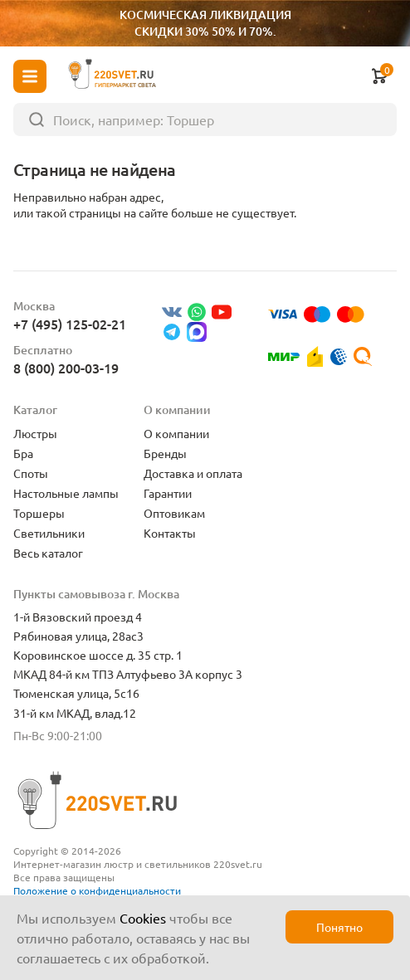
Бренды (165, 453)
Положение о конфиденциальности (97, 890)
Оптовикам (174, 513)
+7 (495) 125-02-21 (70, 324)
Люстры (35, 433)
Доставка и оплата (193, 473)
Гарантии (168, 493)
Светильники (49, 533)
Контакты (170, 533)
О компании (176, 433)
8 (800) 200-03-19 (66, 368)
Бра (23, 453)
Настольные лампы (66, 493)
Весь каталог (48, 553)
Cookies (143, 918)
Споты (31, 473)
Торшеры (39, 513)
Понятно (339, 927)
